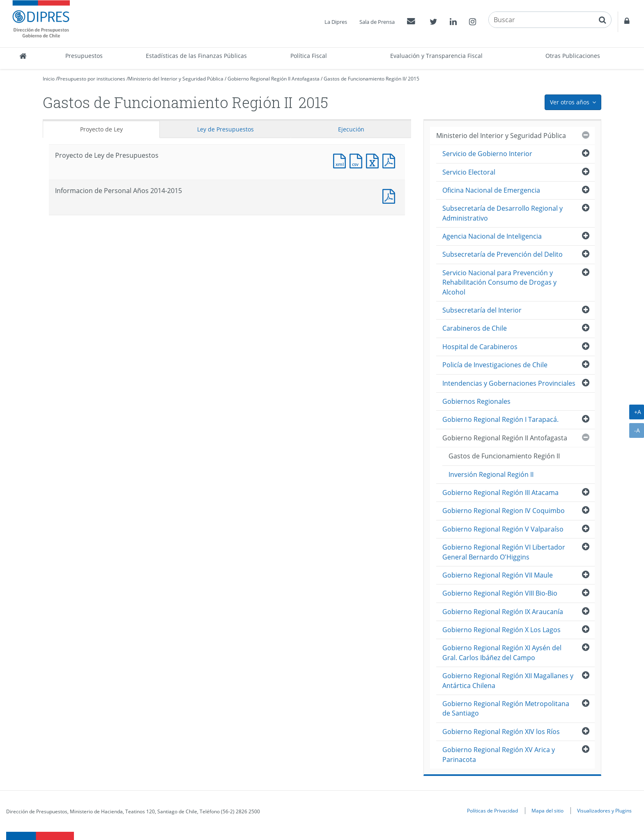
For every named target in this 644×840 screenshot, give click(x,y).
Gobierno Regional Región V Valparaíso (503, 529)
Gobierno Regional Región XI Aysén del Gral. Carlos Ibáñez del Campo (502, 652)
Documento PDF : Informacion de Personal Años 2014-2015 (391, 195)
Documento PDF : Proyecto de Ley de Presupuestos (391, 160)
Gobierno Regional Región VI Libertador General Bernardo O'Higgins (504, 552)
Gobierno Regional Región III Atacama (500, 492)
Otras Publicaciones (573, 56)
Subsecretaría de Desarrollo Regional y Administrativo (503, 213)
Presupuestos (84, 56)
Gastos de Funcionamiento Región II (364, 79)
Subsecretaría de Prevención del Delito (503, 254)
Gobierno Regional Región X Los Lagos (501, 630)
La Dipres (336, 22)
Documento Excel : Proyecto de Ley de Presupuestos (374, 160)
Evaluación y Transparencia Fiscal (436, 56)
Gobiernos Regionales (476, 401)
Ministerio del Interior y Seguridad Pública (176, 79)
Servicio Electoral (469, 172)
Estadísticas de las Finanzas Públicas (196, 56)
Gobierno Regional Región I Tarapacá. (500, 419)
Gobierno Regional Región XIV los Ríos (501, 732)
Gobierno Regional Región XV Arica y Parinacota (499, 754)
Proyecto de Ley (101, 129)
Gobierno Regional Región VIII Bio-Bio (500, 593)
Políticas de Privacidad (492, 810)
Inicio (49, 79)
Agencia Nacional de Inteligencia (492, 236)
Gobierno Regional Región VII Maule (498, 575)
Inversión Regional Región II (491, 474)
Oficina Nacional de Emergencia (491, 190)
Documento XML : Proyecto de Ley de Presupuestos (341, 160)
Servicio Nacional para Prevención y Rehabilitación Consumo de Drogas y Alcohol (499, 282)
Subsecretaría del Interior (482, 310)
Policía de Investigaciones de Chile (495, 365)
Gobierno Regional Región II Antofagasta (274, 79)
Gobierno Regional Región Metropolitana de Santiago (506, 708)
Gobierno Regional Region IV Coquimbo (504, 511)
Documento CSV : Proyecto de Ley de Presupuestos (358, 160)
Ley (225, 129)
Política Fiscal (309, 56)
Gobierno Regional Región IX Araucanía (503, 612)
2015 (414, 79)
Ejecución (351, 129)
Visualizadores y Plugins (604, 810)
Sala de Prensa (377, 22)
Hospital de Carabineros (480, 347)
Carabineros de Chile (475, 328)
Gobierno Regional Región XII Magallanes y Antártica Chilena (508, 680)
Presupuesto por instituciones (91, 79)
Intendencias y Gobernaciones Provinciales (509, 383)
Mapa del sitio (547, 810)
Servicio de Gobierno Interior (487, 154)
